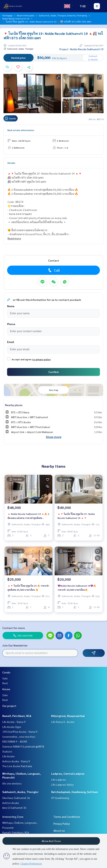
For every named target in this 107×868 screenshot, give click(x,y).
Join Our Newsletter (15, 645)
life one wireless (12, 783)
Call (54, 270)
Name (11, 306)
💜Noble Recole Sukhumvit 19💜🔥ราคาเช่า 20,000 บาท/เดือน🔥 (77, 588)
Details (11, 163)
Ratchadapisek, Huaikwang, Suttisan (75, 792)
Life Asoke (8, 756)
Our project (9, 706)
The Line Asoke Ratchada (17, 766)
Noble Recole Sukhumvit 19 (16, 18)
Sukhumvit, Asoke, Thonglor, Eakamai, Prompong (63, 15)
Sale (5, 678)
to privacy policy (41, 359)
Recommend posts (26, 15)
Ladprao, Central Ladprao (68, 774)
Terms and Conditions (67, 817)
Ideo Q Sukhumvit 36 (14, 808)
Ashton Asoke (11, 803)
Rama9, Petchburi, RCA (17, 716)
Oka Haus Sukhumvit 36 (16, 798)
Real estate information (21, 130)
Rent (5, 683)
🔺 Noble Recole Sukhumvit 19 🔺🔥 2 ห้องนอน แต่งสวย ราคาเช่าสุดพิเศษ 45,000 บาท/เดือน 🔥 (28, 516)
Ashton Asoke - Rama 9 (16, 761)
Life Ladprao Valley (62, 784)
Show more (54, 437)
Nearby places (14, 405)
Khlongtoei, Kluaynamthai (68, 716)
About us (59, 830)
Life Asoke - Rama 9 (14, 722)
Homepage (7, 15)
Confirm (53, 372)
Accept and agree (22, 359)
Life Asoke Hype (12, 727)
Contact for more (14, 628)
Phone (11, 324)
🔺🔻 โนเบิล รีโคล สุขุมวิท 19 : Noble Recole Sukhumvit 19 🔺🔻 (76, 516)
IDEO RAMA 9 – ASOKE (15, 741)
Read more (14, 238)
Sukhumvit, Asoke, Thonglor (20, 792)
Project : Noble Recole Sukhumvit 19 (81, 49)
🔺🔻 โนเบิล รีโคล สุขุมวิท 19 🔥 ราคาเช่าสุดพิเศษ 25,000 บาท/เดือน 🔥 (28, 588)
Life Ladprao (59, 779)
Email (11, 342)
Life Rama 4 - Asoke (63, 722)
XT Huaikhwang (60, 798)
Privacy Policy (62, 824)
